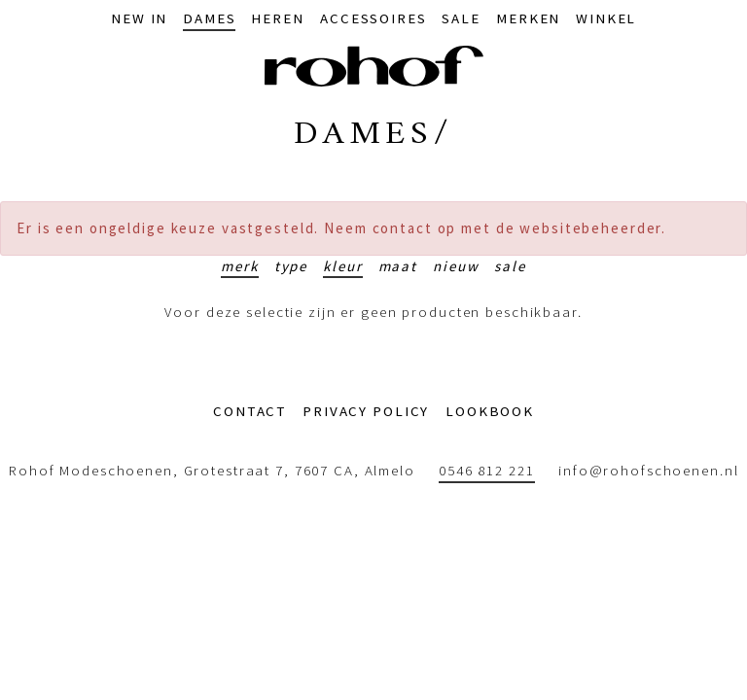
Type (291, 266)
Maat (398, 266)
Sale (510, 266)
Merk (240, 266)
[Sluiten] (723, 229)
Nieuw (456, 266)
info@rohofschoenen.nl (648, 470)
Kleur (342, 266)
